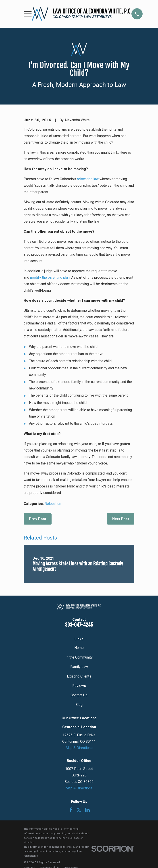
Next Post (121, 519)
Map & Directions (79, 748)
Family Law (79, 667)
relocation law (88, 179)
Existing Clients (79, 676)
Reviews (79, 686)
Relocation (53, 504)
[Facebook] (71, 810)
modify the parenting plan (50, 277)
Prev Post (38, 519)
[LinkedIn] (87, 810)
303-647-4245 (79, 625)
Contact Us (79, 695)
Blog (79, 705)
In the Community (79, 657)
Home (79, 648)
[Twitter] (79, 810)
